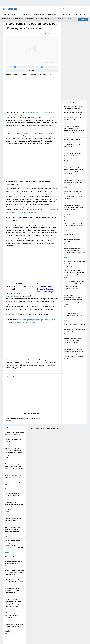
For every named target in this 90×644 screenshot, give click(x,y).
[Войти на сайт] (86, 9)
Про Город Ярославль (38, 568)
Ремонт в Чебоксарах (10, 14)
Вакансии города (39, 14)
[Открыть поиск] (82, 9)
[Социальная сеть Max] (32, 71)
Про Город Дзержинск (24, 573)
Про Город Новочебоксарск (10, 566)
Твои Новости (22, 566)
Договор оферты (23, 583)
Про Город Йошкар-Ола (39, 566)
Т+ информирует (25, 14)
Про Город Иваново (23, 568)
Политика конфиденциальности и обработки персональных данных (20, 617)
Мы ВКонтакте (67, 14)
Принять (83, 19)
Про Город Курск (7, 570)
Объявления (6, 583)
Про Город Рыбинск (23, 570)
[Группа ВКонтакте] (19, 67)
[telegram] (15, 376)
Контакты (37, 581)
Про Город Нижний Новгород (10, 573)
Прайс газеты (6, 587)
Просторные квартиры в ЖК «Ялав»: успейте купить (32, 420)
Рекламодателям (23, 587)
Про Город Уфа (37, 570)
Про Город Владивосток (39, 573)
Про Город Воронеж (8, 568)
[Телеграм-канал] (45, 67)
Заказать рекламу (54, 14)
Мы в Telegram (80, 14)
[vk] (8, 376)
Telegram (5, 581)
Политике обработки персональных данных (61, 18)
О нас (20, 581)
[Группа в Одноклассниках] (54, 569)
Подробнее (84, 615)
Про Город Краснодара (9, 575)
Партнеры (37, 587)
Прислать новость (69, 9)
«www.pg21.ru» (15, 591)
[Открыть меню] (4, 9)
